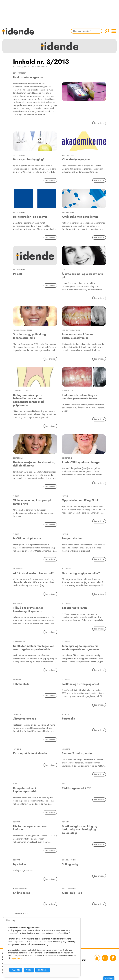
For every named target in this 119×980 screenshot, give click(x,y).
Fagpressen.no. (17, 958)
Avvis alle (16, 970)
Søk (107, 31)
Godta (29, 970)
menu (114, 31)
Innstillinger (109, 978)
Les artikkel (99, 123)
